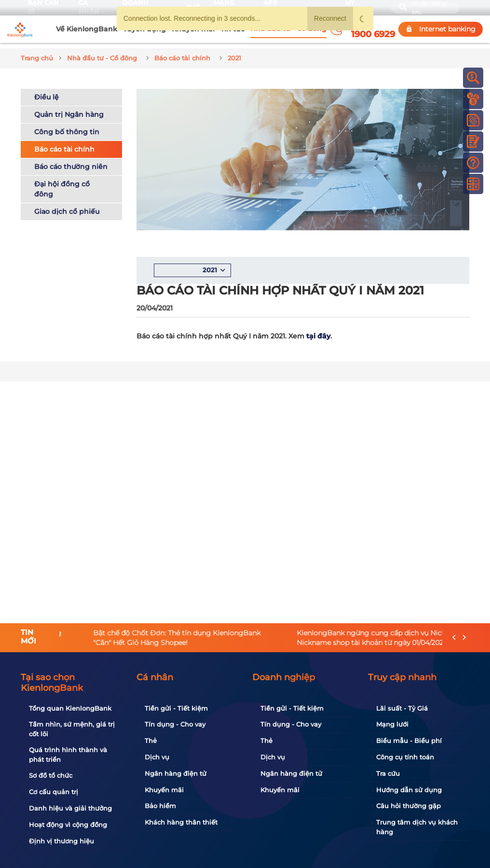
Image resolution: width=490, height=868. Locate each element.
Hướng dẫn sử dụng (409, 790)
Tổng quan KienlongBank (70, 708)
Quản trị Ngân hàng (69, 109)
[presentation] (454, 638)
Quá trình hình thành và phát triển (68, 755)
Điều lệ (47, 92)
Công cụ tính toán (405, 757)
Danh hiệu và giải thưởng (70, 808)
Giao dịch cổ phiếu (67, 206)
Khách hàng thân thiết (181, 822)
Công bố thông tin (67, 126)
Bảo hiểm (160, 806)
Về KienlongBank (87, 29)
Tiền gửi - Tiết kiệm (176, 708)
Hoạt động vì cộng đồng (68, 825)
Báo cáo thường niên (71, 161)
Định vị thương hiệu (61, 841)
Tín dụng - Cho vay (175, 724)
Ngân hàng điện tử (176, 773)
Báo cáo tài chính (64, 144)
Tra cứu (388, 773)
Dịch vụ (157, 757)
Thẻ (151, 741)
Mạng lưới (392, 724)
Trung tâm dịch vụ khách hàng (417, 827)
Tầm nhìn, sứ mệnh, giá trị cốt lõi (72, 729)
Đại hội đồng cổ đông (62, 184)
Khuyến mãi (164, 790)
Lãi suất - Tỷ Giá (402, 708)
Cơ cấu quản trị (54, 792)
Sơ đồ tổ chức (51, 775)
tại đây (318, 331)
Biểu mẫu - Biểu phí (409, 741)
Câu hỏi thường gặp (408, 806)
